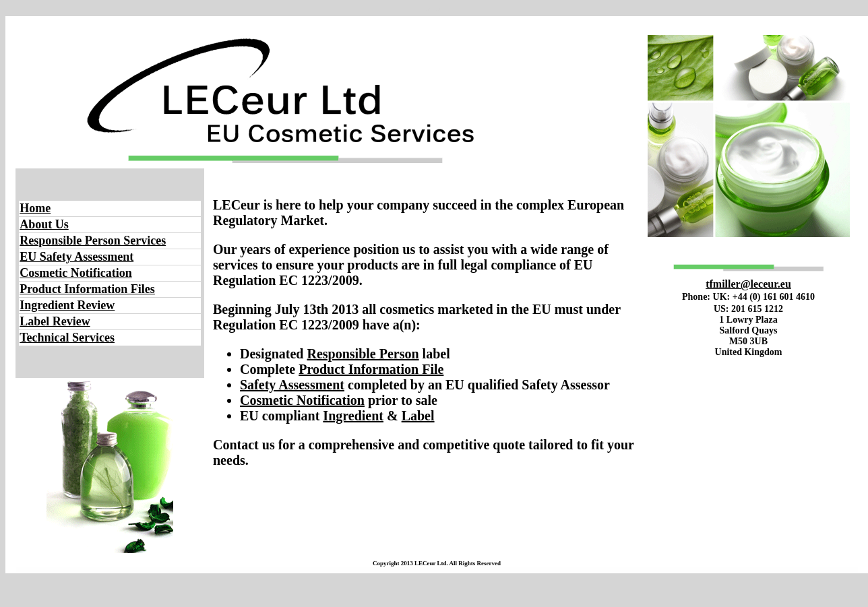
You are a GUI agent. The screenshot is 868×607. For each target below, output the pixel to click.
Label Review (55, 321)
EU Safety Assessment (76, 257)
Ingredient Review (67, 305)
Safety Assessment (292, 385)
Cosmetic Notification (75, 273)
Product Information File (371, 369)
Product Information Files (87, 289)
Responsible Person (363, 354)
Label (418, 416)
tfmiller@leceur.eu (748, 284)
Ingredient (353, 416)
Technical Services (67, 338)
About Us (44, 224)
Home (35, 208)
